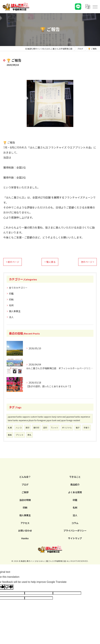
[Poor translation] (9, 587)
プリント (20, 435)
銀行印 (36, 428)
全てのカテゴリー (18, 288)
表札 (29, 435)
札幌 (10, 428)
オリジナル (67, 428)
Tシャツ (55, 428)
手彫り (87, 428)
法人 (11, 317)
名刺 (11, 305)
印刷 (11, 299)
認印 (45, 428)
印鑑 (11, 294)
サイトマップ (75, 538)
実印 (27, 428)
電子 (78, 428)
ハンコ (19, 428)
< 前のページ (13, 262)
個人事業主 (15, 311)
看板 (10, 435)
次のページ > (87, 262)
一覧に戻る (50, 262)
